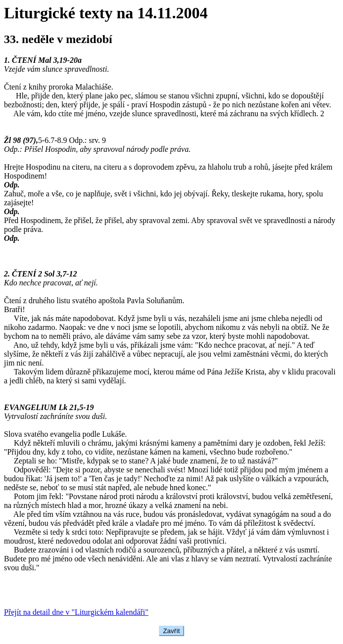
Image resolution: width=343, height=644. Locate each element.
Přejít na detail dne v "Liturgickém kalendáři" (76, 612)
